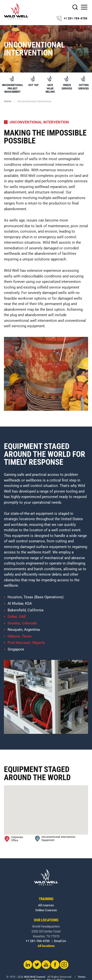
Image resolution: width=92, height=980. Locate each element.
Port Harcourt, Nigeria (26, 643)
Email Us (60, 941)
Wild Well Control (35, 977)
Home (8, 101)
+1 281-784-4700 (72, 18)
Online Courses (46, 910)
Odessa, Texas (20, 636)
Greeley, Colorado (22, 623)
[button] (84, 7)
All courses (46, 905)
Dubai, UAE (17, 617)
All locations (46, 946)
